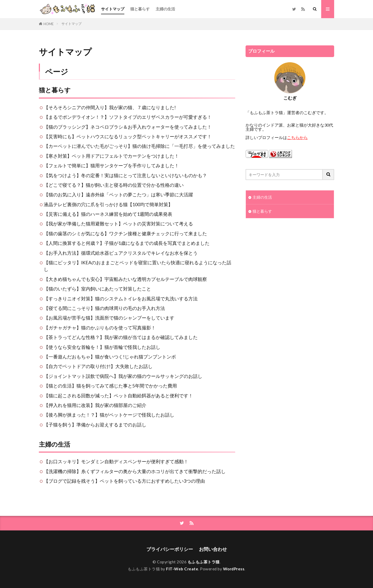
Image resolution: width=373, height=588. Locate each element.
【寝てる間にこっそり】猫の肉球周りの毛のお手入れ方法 (104, 308)
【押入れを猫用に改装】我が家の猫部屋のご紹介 (95, 405)
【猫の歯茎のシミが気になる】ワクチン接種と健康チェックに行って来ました (125, 234)
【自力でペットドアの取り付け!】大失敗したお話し (98, 366)
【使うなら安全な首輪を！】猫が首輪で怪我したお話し (102, 347)
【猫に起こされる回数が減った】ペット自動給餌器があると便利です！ (118, 396)
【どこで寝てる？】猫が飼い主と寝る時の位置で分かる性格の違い (114, 185)
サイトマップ (113, 9)
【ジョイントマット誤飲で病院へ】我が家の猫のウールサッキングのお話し (123, 376)
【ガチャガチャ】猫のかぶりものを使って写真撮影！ (100, 328)
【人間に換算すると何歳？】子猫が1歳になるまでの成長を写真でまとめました (127, 243)
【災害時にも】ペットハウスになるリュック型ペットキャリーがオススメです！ (128, 137)
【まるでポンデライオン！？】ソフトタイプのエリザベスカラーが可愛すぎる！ (128, 117)
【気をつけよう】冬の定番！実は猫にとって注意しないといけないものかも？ (125, 175)
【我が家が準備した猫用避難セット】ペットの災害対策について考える (118, 224)
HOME (49, 24)
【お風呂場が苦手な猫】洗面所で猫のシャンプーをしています (109, 318)
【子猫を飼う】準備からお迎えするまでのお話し (95, 425)
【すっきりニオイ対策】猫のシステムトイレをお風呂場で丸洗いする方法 (121, 299)
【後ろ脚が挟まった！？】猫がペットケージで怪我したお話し (109, 415)
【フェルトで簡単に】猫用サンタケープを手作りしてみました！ (111, 166)
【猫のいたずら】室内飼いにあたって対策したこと (97, 289)
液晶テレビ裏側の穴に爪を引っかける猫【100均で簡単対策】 (108, 205)
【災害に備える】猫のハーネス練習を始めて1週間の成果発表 (108, 214)
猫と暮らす (140, 9)
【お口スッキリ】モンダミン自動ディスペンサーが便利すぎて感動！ (116, 462)
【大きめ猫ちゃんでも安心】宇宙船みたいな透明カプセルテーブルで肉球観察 (125, 279)
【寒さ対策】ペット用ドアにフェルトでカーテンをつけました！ (111, 156)
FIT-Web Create (182, 569)
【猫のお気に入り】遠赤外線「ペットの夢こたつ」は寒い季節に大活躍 (118, 195)
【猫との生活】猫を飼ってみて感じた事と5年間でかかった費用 (110, 386)
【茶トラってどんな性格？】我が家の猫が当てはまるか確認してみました (121, 337)
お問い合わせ (213, 549)
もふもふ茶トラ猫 (204, 562)
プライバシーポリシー (170, 549)
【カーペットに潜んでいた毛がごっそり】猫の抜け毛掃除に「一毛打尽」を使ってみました (139, 146)
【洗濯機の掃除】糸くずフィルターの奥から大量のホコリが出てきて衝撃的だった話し (135, 471)
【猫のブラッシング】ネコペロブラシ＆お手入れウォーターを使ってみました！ (128, 127)
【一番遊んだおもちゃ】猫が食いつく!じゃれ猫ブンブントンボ (110, 357)
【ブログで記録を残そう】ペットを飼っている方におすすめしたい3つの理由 (124, 481)
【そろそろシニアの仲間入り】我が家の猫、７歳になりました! (110, 108)
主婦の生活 (165, 9)
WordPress (234, 569)
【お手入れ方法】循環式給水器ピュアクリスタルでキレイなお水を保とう (121, 253)
